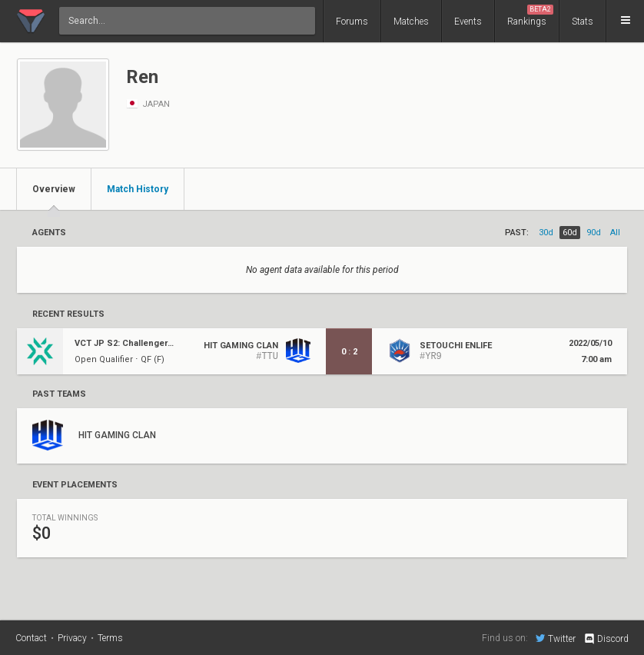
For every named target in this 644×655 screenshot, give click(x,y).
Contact (31, 638)
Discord (606, 639)
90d (594, 233)
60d (570, 233)
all (615, 233)
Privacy (72, 638)
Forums (352, 22)
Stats (583, 22)
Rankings (530, 16)
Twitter (556, 638)
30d (546, 233)
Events (468, 22)
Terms (110, 638)
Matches (411, 22)
